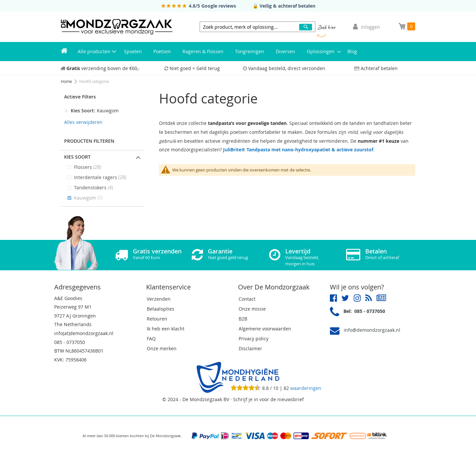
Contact (247, 299)
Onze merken (162, 348)
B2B (243, 319)
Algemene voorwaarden (265, 329)
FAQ (151, 339)
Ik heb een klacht (166, 329)
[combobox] (258, 27)
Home (67, 81)
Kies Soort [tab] (77, 157)
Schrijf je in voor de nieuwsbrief (268, 399)
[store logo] (117, 27)
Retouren (157, 319)
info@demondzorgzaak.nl (372, 330)
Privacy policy (254, 339)
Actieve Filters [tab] (80, 97)
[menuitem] (64, 52)
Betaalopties (160, 309)
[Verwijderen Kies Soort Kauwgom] (66, 111)
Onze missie (252, 309)
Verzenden (159, 299)
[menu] (238, 52)
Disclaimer (250, 348)
